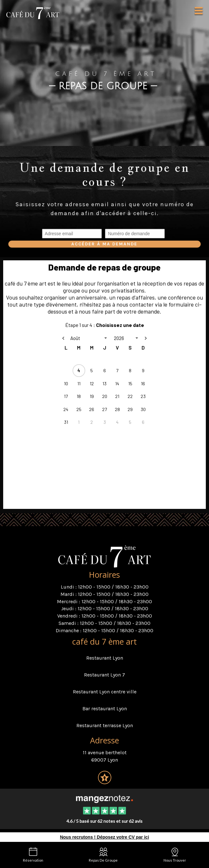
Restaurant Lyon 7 (104, 675)
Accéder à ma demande (104, 244)
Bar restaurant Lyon (105, 709)
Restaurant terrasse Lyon (105, 725)
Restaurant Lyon (105, 658)
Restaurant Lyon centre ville (105, 692)
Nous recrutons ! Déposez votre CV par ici (104, 837)
